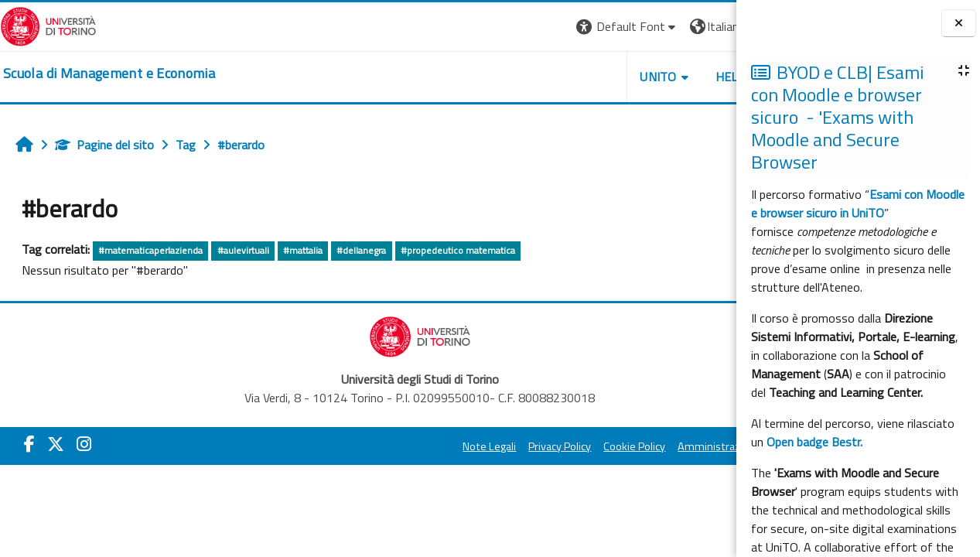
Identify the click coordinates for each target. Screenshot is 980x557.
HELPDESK (643, 77)
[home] (109, 73)
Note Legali (386, 446)
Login (710, 26)
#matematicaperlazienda (150, 250)
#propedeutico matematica (458, 250)
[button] (524, 27)
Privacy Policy (457, 446)
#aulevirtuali (243, 250)
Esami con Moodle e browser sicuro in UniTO (858, 203)
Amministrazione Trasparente (647, 446)
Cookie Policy (531, 446)
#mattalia (303, 250)
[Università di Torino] (48, 25)
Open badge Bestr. (814, 442)
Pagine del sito (104, 145)
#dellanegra (361, 250)
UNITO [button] (555, 77)
